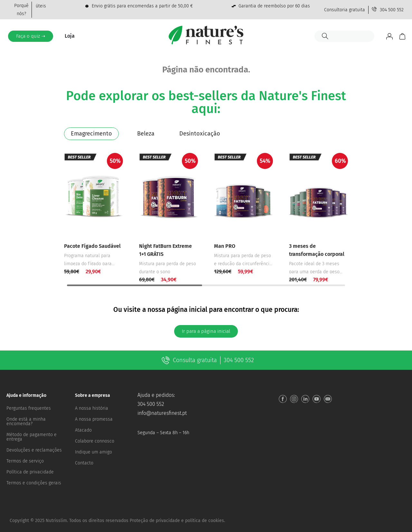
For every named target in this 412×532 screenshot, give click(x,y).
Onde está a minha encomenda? (26, 421)
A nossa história (92, 408)
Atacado (83, 430)
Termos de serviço (25, 461)
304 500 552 (151, 404)
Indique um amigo (94, 452)
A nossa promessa (94, 419)
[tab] (91, 134)
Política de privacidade (30, 472)
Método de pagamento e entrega (32, 437)
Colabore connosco (95, 441)
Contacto (84, 463)
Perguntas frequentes (29, 408)
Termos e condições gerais (34, 483)
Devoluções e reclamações (34, 450)
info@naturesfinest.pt (162, 413)
